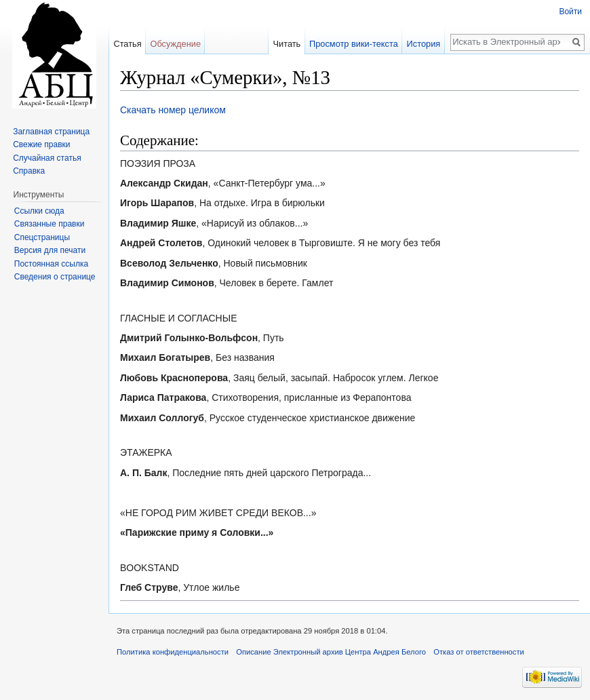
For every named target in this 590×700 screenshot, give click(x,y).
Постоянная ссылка (51, 264)
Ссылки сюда (39, 211)
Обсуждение (175, 44)
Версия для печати (50, 250)
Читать (287, 44)
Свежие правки (41, 144)
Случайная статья (47, 158)
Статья (127, 44)
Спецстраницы (42, 237)
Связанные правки (50, 224)
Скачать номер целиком (173, 110)
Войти (570, 12)
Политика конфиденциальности (173, 652)
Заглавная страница (51, 132)
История (424, 44)
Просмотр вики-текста (354, 44)
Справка (29, 171)
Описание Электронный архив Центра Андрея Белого (331, 652)
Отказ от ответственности (479, 652)
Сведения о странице (55, 277)
